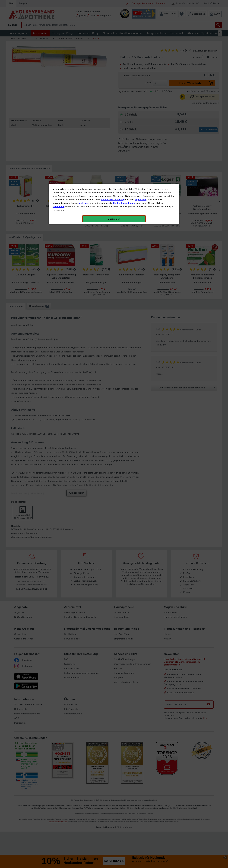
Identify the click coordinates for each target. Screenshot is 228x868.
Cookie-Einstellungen (124, 75)
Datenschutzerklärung (113, 71)
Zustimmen (59, 78)
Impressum (141, 71)
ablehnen (84, 75)
